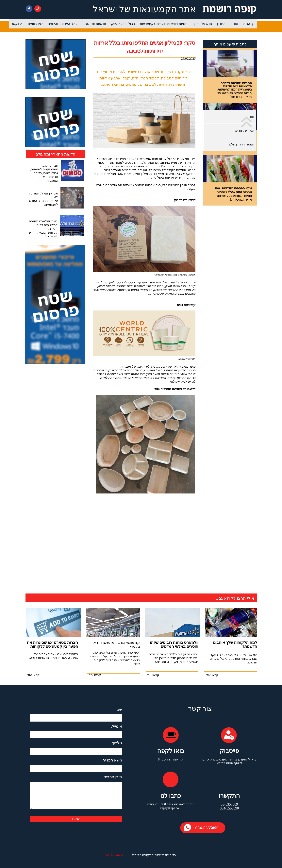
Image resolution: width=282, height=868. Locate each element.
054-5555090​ (207, 828)
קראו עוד (212, 675)
